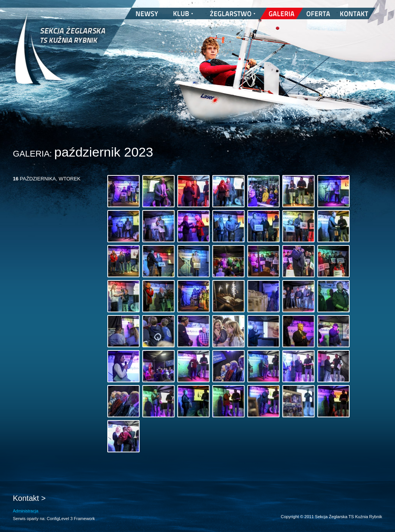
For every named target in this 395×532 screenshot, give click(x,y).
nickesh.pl (374, 524)
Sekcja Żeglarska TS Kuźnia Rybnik (60, 54)
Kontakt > (29, 498)
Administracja (26, 511)
